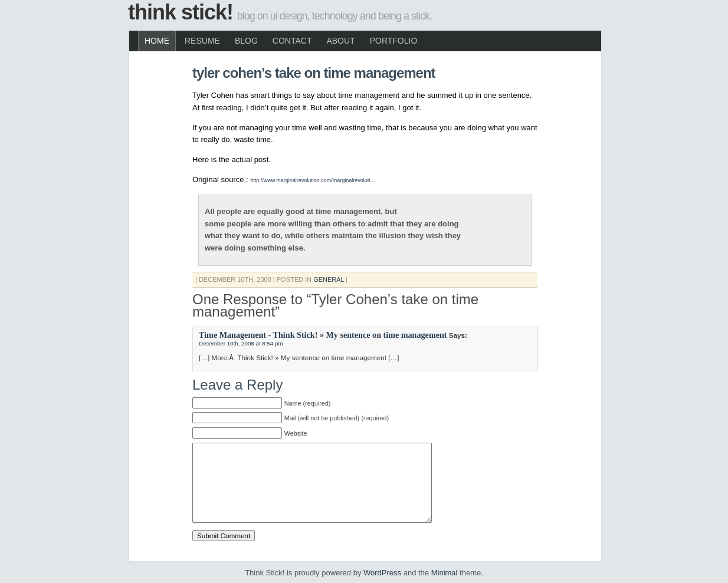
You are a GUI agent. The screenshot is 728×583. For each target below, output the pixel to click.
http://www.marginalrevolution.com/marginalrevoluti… (313, 180)
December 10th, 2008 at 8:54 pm (241, 343)
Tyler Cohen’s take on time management (314, 73)
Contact (292, 41)
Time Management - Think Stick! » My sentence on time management (323, 335)
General (329, 279)
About (340, 41)
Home (157, 41)
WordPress (382, 573)
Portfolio (394, 41)
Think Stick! (181, 12)
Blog (246, 41)
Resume (202, 41)
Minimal (445, 573)
